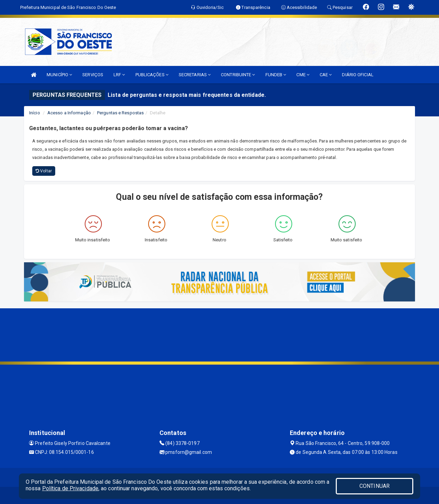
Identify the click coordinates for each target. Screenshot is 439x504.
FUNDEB (276, 75)
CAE (326, 75)
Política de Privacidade (70, 488)
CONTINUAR (375, 486)
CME (303, 75)
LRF (119, 75)
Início (35, 113)
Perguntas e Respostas (120, 113)
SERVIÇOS (93, 75)
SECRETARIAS (195, 75)
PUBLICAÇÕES (152, 75)
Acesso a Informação (69, 113)
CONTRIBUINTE (238, 75)
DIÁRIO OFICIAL (358, 75)
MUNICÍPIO (59, 75)
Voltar (44, 171)
